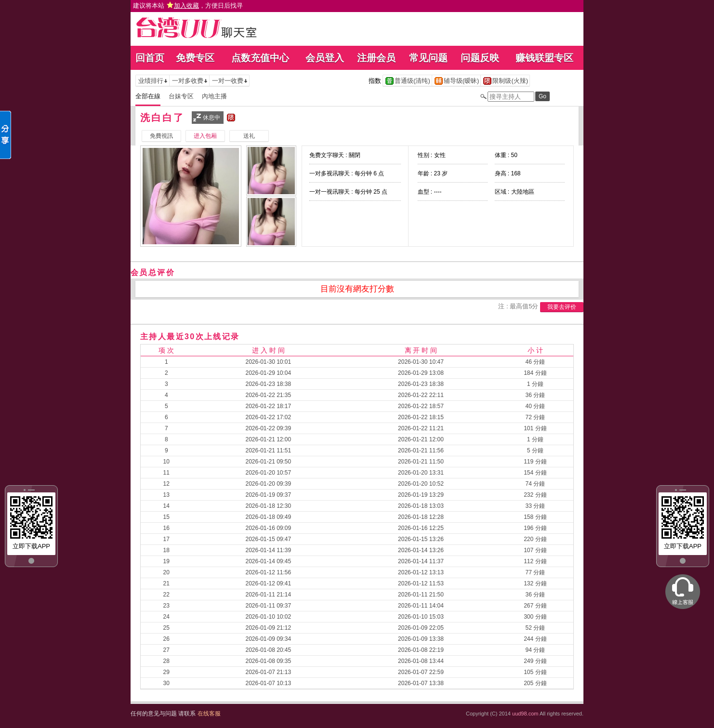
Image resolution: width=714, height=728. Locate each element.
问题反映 (480, 58)
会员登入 (325, 58)
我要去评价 (562, 307)
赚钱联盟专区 (544, 58)
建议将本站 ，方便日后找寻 (188, 6)
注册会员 (376, 58)
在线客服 (209, 714)
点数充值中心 (260, 58)
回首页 (150, 58)
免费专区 (195, 58)
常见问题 (428, 58)
